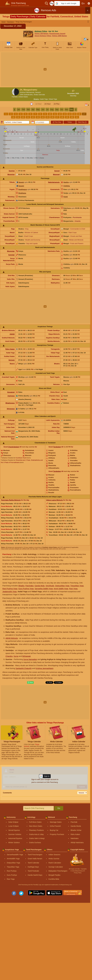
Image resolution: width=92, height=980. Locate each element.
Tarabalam (57, 447)
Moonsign (11, 251)
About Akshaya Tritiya (43, 36)
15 (74, 114)
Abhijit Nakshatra (77, 843)
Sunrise (12, 171)
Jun (43, 109)
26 (52, 117)
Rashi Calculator (55, 863)
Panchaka (30, 586)
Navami (21, 182)
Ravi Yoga (73, 589)
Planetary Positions (36, 830)
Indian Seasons (54, 855)
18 (13, 117)
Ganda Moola (76, 826)
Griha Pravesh (55, 826)
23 (38, 117)
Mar (28, 109)
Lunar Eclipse (14, 826)
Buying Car (54, 830)
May (38, 109)
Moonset (56, 174)
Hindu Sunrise (54, 859)
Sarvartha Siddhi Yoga (44, 589)
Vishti (66, 197)
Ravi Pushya (12, 871)
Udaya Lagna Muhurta (54, 500)
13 (65, 114)
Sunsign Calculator (56, 867)
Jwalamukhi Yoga (10, 591)
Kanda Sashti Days (35, 875)
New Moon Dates (36, 826)
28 (62, 117)
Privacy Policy (78, 873)
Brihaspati (26, 656)
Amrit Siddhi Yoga (61, 589)
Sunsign (11, 255)
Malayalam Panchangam (58, 871)
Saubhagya (23, 189)
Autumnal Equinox (15, 838)
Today (70, 122)
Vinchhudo (50, 586)
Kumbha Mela (54, 879)
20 (23, 117)
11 (55, 114)
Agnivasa (11, 396)
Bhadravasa (10, 403)
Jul (47, 109)
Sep (57, 109)
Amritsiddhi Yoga (13, 859)
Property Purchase (57, 834)
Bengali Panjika (54, 875)
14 (70, 114)
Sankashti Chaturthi (24, 668)
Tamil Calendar (33, 863)
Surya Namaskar (30, 659)
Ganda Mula (40, 586)
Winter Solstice (14, 843)
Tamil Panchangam (35, 855)
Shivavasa (11, 409)
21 (28, 117)
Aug (52, 109)
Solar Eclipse (13, 822)
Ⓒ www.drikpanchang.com (78, 871)
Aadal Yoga (44, 99)
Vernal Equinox (14, 830)
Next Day (82, 122)
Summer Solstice (15, 834)
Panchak (74, 822)
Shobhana (22, 193)
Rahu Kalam (10, 349)
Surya (16, 656)
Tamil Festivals (33, 871)
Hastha (66, 182)
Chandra (9, 656)
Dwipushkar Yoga (62, 586)
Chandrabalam (14, 447)
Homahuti (11, 392)
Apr (33, 109)
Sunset (57, 171)
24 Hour (48, 104)
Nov (67, 109)
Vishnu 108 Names (41, 34)
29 (67, 117)
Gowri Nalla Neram (35, 859)
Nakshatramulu (54, 182)
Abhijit (12, 334)
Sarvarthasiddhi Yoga (15, 855)
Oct (62, 109)
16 (79, 114)
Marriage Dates (56, 822)
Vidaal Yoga (53, 99)
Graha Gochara (35, 843)
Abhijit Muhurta (12, 638)
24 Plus (57, 104)
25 (48, 117)
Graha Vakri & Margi (37, 838)
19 (18, 117)
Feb (23, 109)
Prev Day (57, 122)
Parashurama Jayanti (57, 34)
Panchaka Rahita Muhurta (11, 500)
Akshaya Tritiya (41, 31)
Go (59, 808)
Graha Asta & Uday (36, 834)
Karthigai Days (33, 867)
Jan (19, 109)
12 (60, 114)
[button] (67, 3)
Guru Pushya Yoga (26, 589)
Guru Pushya (12, 875)
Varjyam (11, 360)
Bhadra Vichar (76, 830)
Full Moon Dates (35, 822)
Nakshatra (75, 838)
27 (57, 117)
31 (77, 117)
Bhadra (36, 99)
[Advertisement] (46, 69)
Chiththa (67, 186)
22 (33, 117)
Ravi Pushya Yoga (10, 589)
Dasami (21, 186)
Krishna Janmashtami (44, 668)
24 (43, 117)
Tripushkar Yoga (77, 586)
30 (72, 117)
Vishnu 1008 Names (59, 36)
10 (50, 114)
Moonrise (11, 174)
